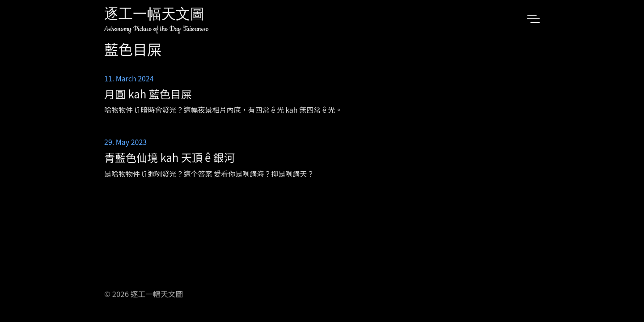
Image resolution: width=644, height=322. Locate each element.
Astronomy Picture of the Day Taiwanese (156, 29)
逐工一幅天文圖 (154, 15)
